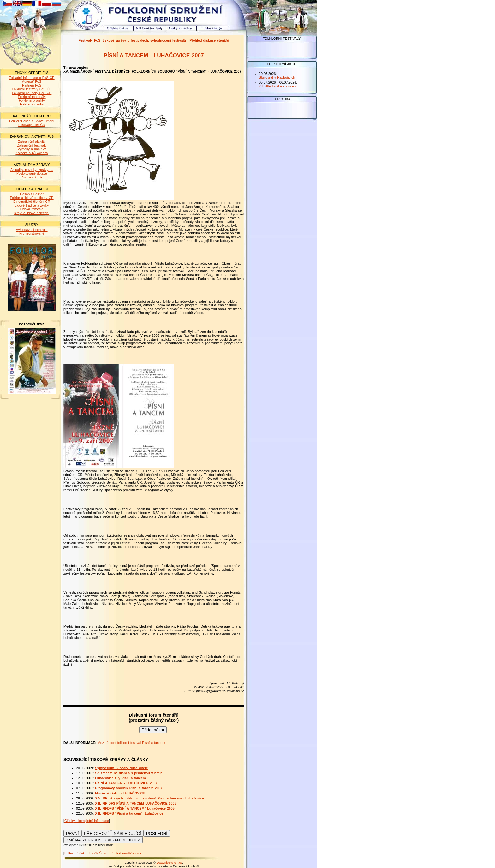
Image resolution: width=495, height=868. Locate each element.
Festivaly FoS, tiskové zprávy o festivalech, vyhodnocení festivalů (132, 40)
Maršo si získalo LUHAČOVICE (120, 793)
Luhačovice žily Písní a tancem (120, 778)
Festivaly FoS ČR (32, 125)
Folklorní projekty (32, 100)
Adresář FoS (32, 81)
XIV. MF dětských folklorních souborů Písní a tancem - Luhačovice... (151, 798)
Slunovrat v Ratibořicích (277, 77)
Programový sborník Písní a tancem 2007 (129, 788)
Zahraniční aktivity (32, 142)
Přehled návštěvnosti (125, 853)
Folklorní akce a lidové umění (32, 121)
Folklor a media (32, 104)
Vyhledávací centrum (32, 230)
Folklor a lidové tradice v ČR (32, 198)
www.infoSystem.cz (170, 863)
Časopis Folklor (32, 194)
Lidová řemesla (32, 209)
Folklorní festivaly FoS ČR (32, 89)
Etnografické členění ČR (32, 202)
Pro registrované (32, 233)
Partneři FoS (32, 85)
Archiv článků (32, 177)
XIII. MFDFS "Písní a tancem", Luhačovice (129, 813)
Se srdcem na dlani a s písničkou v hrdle (129, 773)
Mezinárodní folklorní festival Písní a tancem (131, 743)
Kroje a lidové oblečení (32, 213)
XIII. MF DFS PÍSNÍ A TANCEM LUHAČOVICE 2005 (136, 803)
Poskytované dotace (32, 173)
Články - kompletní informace (87, 821)
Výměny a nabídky (32, 149)
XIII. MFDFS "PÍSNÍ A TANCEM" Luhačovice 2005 (135, 808)
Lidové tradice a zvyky (32, 205)
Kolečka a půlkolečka (32, 153)
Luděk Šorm (98, 853)
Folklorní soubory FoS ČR (32, 93)
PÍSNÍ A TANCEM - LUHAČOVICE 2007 (126, 783)
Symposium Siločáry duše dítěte (121, 768)
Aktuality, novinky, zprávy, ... (32, 170)
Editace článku (75, 853)
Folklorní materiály (32, 97)
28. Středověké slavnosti (277, 86)
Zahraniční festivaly (32, 145)
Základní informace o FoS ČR (32, 78)
